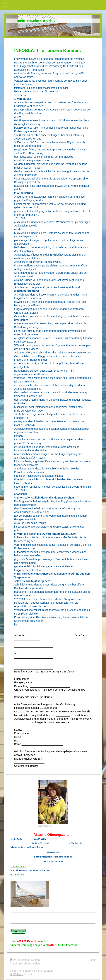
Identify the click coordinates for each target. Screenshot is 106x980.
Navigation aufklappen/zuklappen (53, 5)
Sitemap (36, 960)
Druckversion (19, 960)
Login (93, 960)
